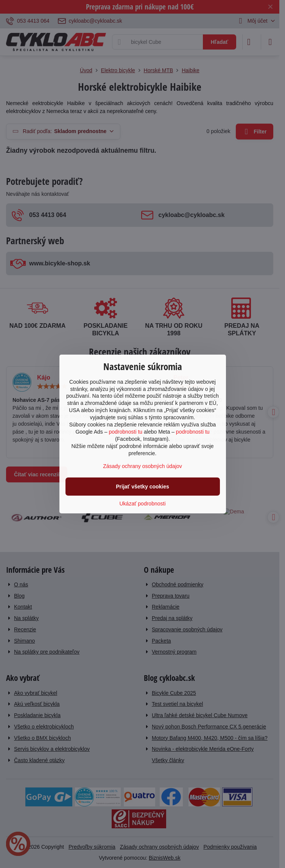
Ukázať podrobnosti (143, 504)
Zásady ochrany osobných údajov (142, 466)
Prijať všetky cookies (142, 487)
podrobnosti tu (125, 432)
